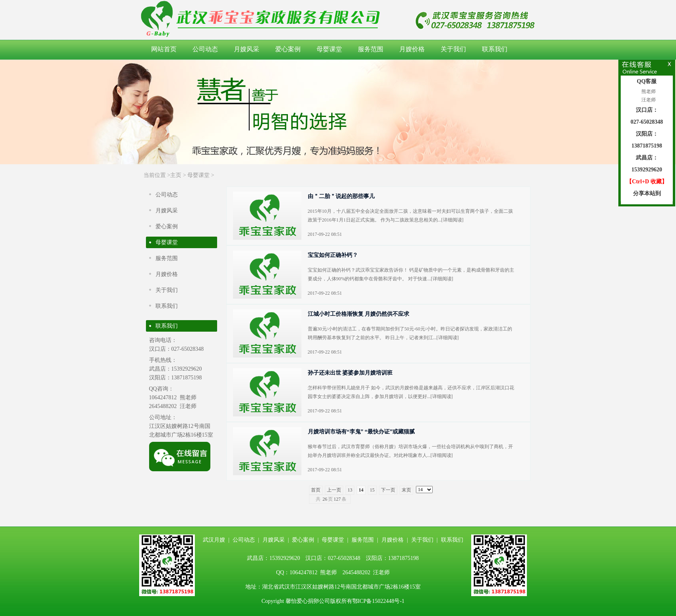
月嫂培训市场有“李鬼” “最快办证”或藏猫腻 (361, 432)
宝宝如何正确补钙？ (333, 255)
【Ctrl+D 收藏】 (647, 182)
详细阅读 (453, 220)
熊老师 (648, 91)
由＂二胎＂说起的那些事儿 (341, 196)
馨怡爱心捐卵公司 (308, 601)
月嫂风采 (247, 49)
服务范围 (371, 49)
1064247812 (163, 397)
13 (350, 490)
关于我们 (453, 49)
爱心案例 (288, 49)
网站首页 (164, 49)
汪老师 (648, 100)
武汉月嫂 (214, 540)
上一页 (334, 490)
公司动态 (205, 49)
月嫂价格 (412, 49)
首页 (316, 490)
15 (372, 490)
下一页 (388, 490)
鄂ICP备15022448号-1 (378, 601)
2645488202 (163, 406)
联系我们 (495, 49)
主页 (176, 175)
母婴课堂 (329, 49)
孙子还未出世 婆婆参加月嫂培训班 (350, 373)
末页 (406, 490)
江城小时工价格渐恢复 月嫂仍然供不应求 (359, 314)
